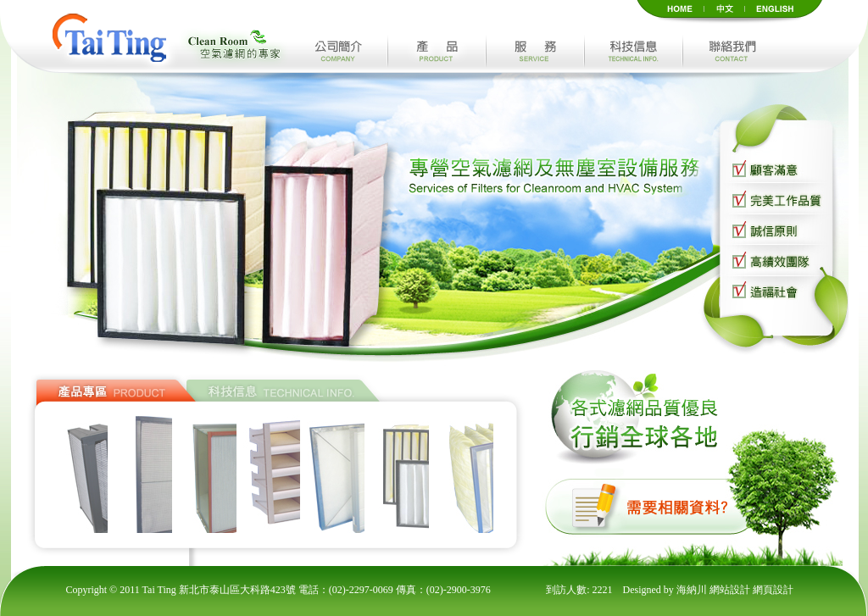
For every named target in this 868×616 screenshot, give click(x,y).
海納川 (693, 590)
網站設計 (731, 590)
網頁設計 (773, 590)
